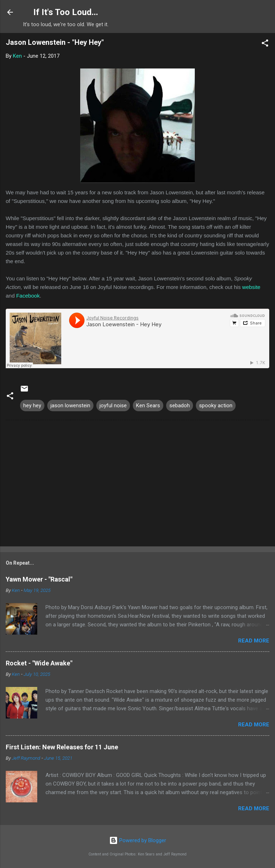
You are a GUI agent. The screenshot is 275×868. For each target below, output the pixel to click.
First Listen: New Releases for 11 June (62, 747)
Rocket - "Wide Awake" (39, 663)
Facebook (28, 296)
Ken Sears (148, 405)
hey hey (32, 405)
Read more (254, 641)
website (251, 287)
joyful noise (113, 405)
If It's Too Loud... (66, 12)
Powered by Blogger (138, 840)
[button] (265, 44)
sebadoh (180, 405)
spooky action (216, 405)
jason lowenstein (70, 405)
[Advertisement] (137, 485)
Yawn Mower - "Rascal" (39, 579)
